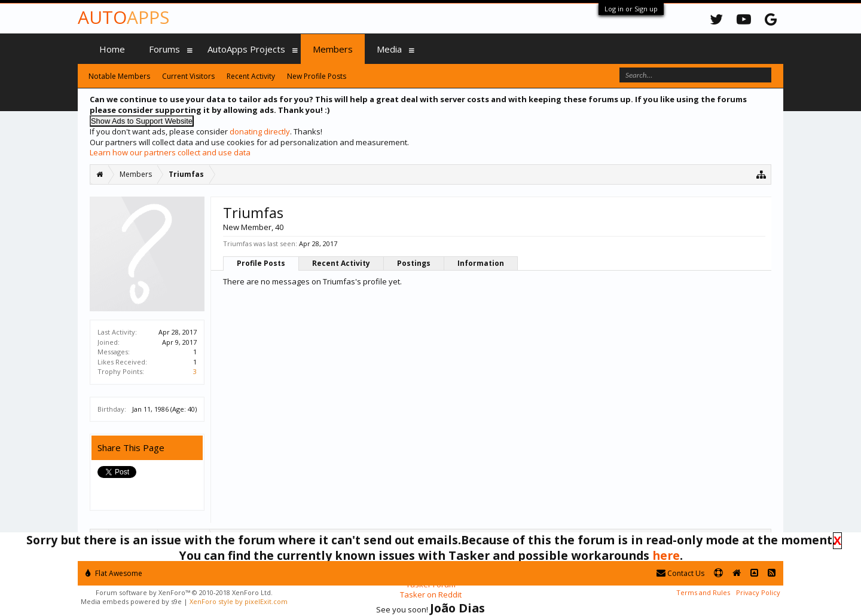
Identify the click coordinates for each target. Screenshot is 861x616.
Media (389, 49)
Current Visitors (188, 76)
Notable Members (119, 76)
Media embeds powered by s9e (131, 601)
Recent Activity (341, 263)
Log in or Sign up (631, 9)
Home (112, 49)
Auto (123, 17)
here (666, 555)
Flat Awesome (114, 573)
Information (481, 263)
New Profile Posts (317, 76)
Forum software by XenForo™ (184, 592)
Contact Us (680, 573)
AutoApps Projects (246, 49)
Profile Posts (261, 263)
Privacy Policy (758, 592)
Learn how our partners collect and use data (170, 152)
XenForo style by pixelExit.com (239, 601)
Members (333, 49)
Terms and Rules (703, 592)
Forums (164, 49)
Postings (414, 263)
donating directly (260, 131)
